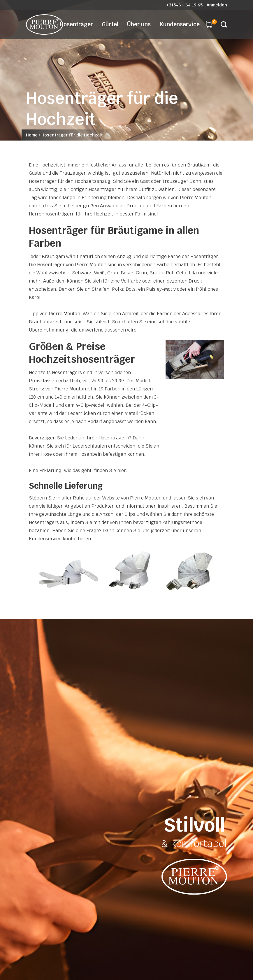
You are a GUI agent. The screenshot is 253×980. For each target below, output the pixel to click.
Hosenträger (76, 24)
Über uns (139, 24)
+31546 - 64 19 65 (184, 5)
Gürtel (110, 24)
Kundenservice (180, 24)
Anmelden (217, 5)
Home (32, 135)
